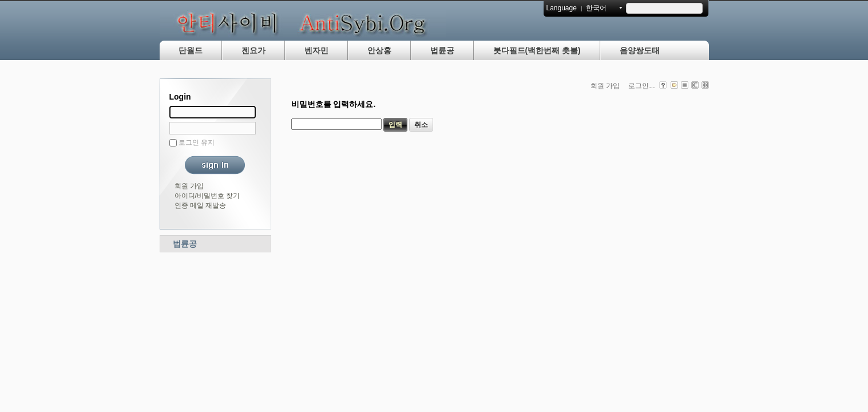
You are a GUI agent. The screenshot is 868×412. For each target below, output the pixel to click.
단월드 (191, 50)
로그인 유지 (197, 142)
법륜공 (442, 50)
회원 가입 (189, 186)
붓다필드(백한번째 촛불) (537, 50)
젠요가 (253, 50)
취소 (421, 125)
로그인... (641, 86)
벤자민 (316, 50)
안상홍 (379, 50)
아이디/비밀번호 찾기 (207, 196)
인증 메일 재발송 (201, 205)
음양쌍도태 (640, 50)
